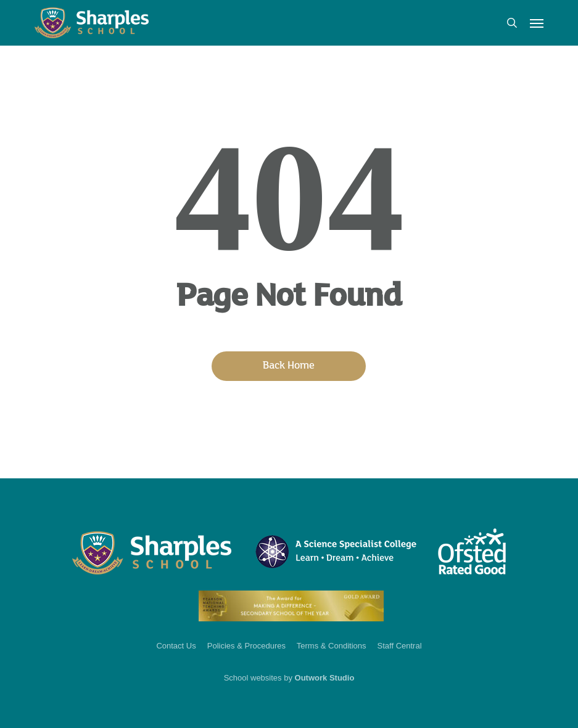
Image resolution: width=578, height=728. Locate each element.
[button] (537, 23)
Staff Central (400, 646)
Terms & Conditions (332, 646)
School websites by (289, 678)
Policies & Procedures (246, 646)
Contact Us (176, 646)
